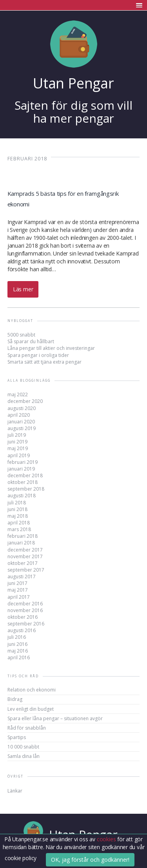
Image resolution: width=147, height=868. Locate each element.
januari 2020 (21, 422)
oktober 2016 (23, 617)
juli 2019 (17, 435)
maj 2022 (18, 394)
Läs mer (23, 289)
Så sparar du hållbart (31, 341)
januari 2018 (21, 543)
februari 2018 (23, 536)
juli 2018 (17, 503)
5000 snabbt (21, 335)
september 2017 (26, 570)
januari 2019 (21, 469)
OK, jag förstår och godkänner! (90, 860)
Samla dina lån (24, 756)
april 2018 (19, 523)
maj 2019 (18, 448)
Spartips (17, 737)
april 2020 (19, 415)
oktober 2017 (23, 563)
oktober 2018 (23, 482)
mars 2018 (19, 529)
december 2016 (25, 604)
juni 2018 (17, 509)
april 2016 (19, 657)
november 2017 (25, 556)
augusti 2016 (22, 630)
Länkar (15, 791)
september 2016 (26, 624)
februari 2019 (23, 462)
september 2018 (26, 489)
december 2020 (25, 401)
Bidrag (15, 699)
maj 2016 (18, 651)
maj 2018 (18, 516)
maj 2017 (18, 590)
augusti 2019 (22, 428)
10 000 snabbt (23, 747)
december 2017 (25, 550)
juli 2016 (17, 637)
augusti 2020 (22, 408)
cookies (107, 839)
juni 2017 (17, 583)
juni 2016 (17, 644)
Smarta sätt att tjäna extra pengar (44, 362)
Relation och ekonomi (32, 690)
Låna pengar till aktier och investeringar (51, 348)
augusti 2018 (22, 496)
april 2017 (19, 597)
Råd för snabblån (27, 728)
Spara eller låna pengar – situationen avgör (55, 718)
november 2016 (25, 610)
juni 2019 (17, 442)
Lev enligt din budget (31, 709)
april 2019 (19, 455)
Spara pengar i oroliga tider (38, 355)
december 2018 (25, 475)
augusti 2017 (22, 577)
